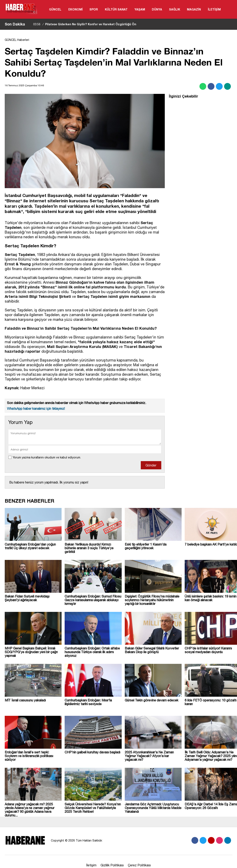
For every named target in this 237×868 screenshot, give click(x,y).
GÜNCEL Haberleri (17, 40)
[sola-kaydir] (28, 24)
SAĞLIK (175, 9)
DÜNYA (157, 9)
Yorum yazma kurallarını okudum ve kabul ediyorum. (47, 457)
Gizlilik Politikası (112, 865)
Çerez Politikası (139, 865)
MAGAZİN (194, 9)
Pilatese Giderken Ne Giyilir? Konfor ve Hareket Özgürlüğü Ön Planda (85, 28)
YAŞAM (140, 9)
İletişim (91, 865)
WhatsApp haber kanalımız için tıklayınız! (36, 409)
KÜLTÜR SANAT (116, 9)
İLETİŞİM (214, 9)
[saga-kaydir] (30, 24)
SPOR (94, 9)
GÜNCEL (55, 9)
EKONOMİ (76, 9)
